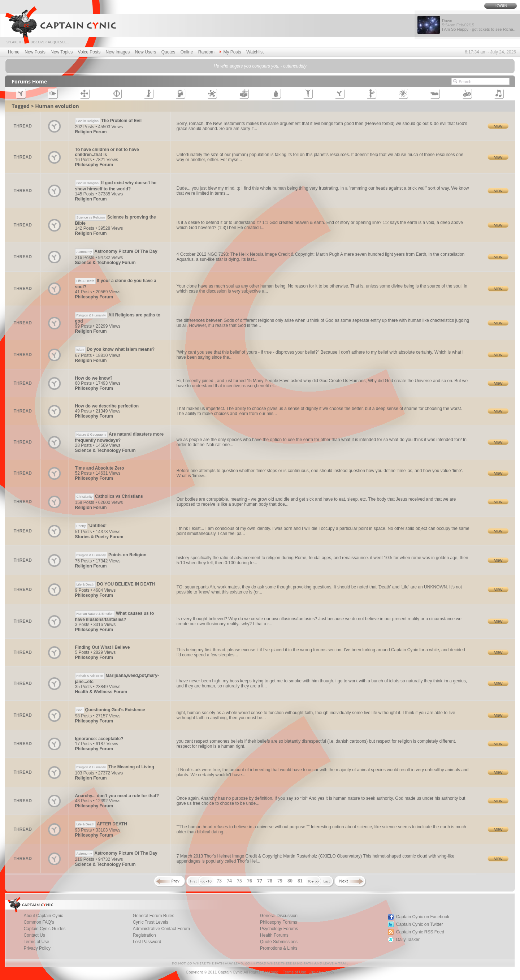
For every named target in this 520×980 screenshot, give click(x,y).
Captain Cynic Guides (44, 929)
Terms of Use (36, 942)
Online (187, 52)
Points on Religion (111, 555)
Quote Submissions (279, 942)
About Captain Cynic (43, 916)
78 (270, 881)
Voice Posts (89, 52)
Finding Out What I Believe (103, 647)
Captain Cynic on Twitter (420, 924)
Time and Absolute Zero (100, 468)
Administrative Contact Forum (161, 929)
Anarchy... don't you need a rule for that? (117, 796)
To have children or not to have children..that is (107, 152)
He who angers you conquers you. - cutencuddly (260, 66)
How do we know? (94, 378)
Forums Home (29, 81)
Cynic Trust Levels (151, 922)
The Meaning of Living (115, 767)
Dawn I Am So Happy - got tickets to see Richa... (479, 25)
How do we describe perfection (107, 406)
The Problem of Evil (109, 121)
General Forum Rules (154, 916)
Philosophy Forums (279, 922)
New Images (118, 52)
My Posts (230, 52)
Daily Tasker (408, 940)
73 (219, 881)
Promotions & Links (279, 948)
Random (206, 52)
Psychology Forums (279, 929)
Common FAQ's (39, 922)
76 (250, 881)
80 (290, 881)
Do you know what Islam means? (115, 349)
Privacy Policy (37, 948)
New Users (146, 52)
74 (229, 881)
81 (300, 881)
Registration (144, 935)
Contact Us (34, 935)
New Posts (35, 52)
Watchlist (255, 52)
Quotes (168, 52)
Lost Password (147, 942)
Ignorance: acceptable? (99, 739)
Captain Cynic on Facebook (423, 917)
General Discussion (279, 916)
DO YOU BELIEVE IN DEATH (115, 584)
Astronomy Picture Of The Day (116, 251)
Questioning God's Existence (110, 710)
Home (14, 52)
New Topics (62, 52)
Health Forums (274, 935)
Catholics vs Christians (109, 496)
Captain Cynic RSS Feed (420, 932)
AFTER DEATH (101, 824)
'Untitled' (91, 526)
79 (280, 881)
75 (239, 881)
